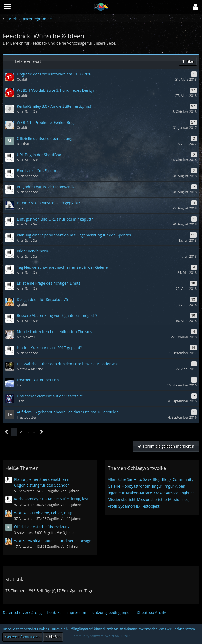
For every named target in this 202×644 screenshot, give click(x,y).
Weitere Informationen (22, 637)
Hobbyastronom (136, 486)
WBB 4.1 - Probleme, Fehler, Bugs (43, 513)
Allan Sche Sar (120, 479)
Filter (188, 61)
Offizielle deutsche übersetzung (42, 527)
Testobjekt (150, 506)
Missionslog (178, 499)
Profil (112, 506)
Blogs (167, 479)
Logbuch (187, 493)
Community (183, 479)
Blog (157, 479)
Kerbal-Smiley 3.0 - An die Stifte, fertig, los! (51, 499)
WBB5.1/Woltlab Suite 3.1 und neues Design (53, 541)
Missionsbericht (122, 499)
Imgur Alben (174, 486)
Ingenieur (116, 493)
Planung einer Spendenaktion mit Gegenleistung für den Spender (43, 482)
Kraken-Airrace (139, 493)
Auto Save (143, 479)
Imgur (157, 486)
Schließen (53, 637)
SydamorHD (129, 506)
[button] (195, 7)
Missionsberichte (152, 499)
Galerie (114, 486)
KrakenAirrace (166, 493)
